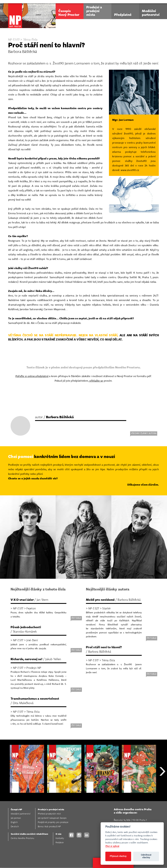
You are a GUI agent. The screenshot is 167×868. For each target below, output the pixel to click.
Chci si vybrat (112, 846)
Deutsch (15, 827)
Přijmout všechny (118, 856)
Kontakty (60, 838)
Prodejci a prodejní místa (51, 810)
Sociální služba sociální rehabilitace (29, 834)
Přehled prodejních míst (49, 814)
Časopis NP (16, 810)
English (14, 822)
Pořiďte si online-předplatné (32, 376)
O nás (58, 834)
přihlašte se (96, 381)
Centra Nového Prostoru (23, 838)
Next (162, 783)
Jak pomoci (16, 818)
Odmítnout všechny (146, 856)
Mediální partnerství (21, 814)
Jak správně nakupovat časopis (52, 818)
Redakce (60, 843)
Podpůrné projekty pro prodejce (53, 822)
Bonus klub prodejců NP (49, 827)
